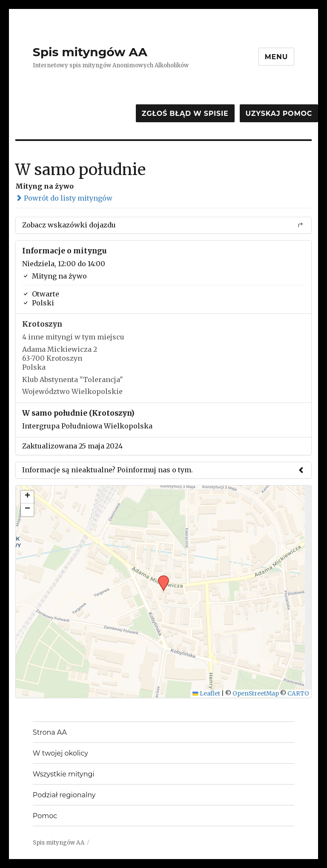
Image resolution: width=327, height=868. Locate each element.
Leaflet (206, 694)
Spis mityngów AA (90, 52)
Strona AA (50, 732)
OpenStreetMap (256, 694)
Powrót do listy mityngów (64, 198)
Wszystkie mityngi (64, 774)
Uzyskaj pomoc (279, 114)
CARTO (298, 694)
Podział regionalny (64, 795)
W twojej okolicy (60, 753)
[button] (161, 578)
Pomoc (45, 816)
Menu (277, 57)
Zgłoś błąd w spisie (185, 114)
